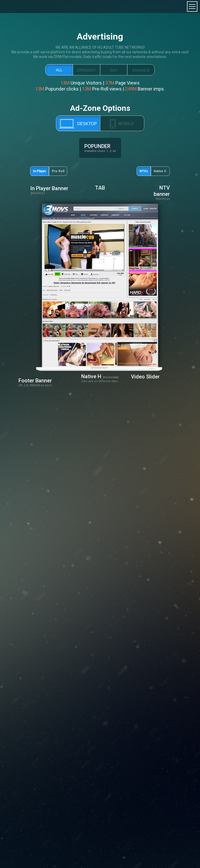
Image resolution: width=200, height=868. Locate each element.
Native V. (160, 171)
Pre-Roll (58, 171)
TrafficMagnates (21, 7)
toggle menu (192, 7)
